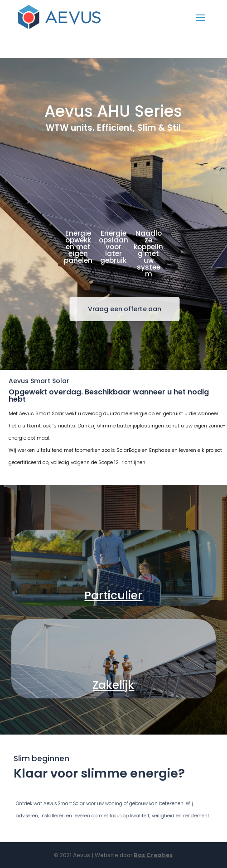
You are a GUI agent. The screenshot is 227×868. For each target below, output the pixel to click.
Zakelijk (113, 685)
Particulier (113, 595)
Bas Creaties (153, 855)
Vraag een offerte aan (125, 309)
